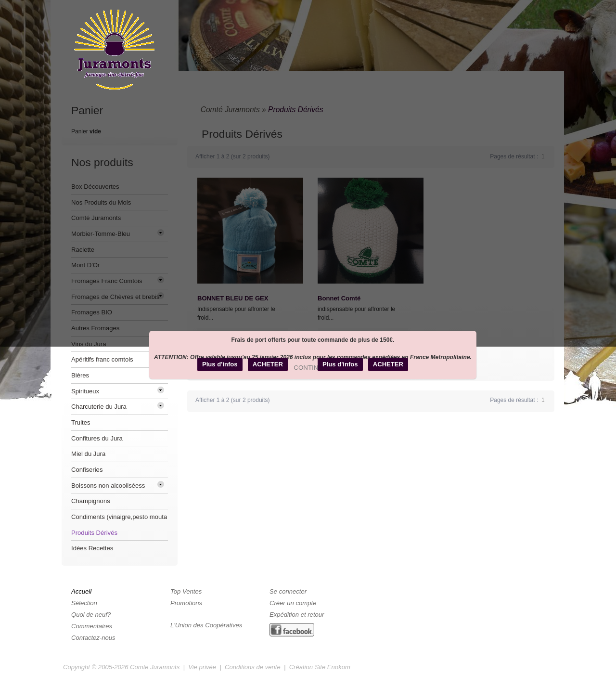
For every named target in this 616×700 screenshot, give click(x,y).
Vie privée (202, 667)
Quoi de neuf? (91, 615)
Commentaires (92, 626)
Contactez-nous (93, 638)
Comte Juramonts (155, 667)
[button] (220, 364)
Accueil (81, 591)
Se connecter (288, 591)
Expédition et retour (297, 615)
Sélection (84, 603)
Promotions (186, 603)
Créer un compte (293, 603)
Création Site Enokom (320, 667)
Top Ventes (186, 591)
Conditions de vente (253, 667)
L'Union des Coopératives (206, 625)
